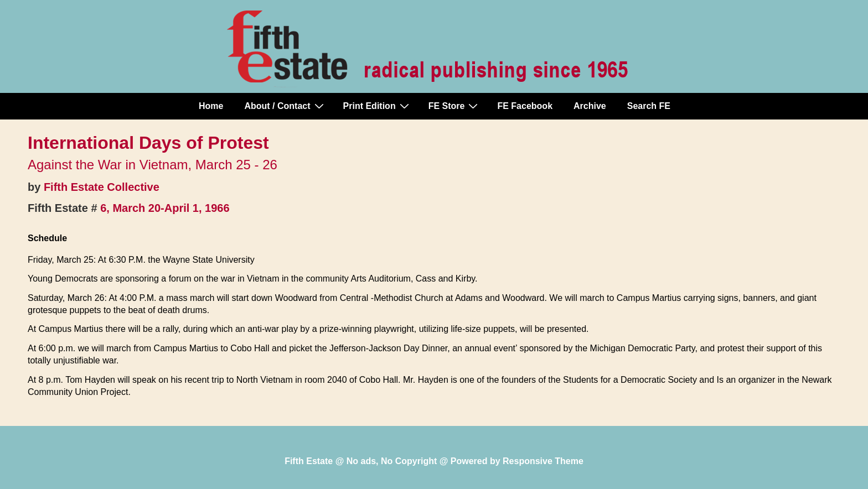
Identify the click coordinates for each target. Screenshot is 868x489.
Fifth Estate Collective (102, 187)
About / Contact (285, 106)
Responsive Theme (543, 461)
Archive (590, 106)
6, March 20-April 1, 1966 (165, 208)
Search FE (649, 106)
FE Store (455, 106)
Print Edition (378, 106)
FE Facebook (525, 106)
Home (211, 106)
